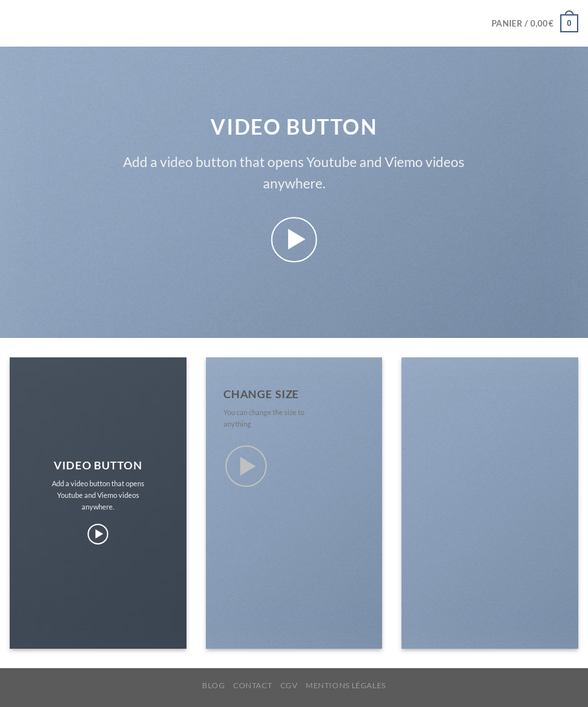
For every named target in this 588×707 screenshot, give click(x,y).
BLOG (213, 685)
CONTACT (253, 685)
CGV (289, 685)
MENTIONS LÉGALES (346, 685)
